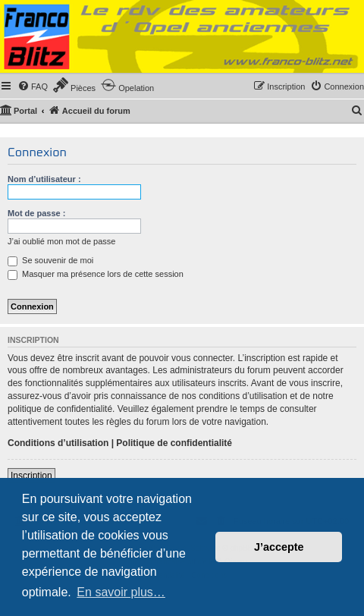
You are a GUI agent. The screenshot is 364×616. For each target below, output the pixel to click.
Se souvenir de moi (50, 260)
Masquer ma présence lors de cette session (96, 274)
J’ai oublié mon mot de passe (61, 241)
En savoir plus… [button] (121, 592)
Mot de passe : (36, 213)
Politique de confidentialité (174, 443)
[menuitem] (33, 86)
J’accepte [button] (279, 547)
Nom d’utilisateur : (44, 179)
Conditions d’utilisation (58, 443)
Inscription (31, 476)
